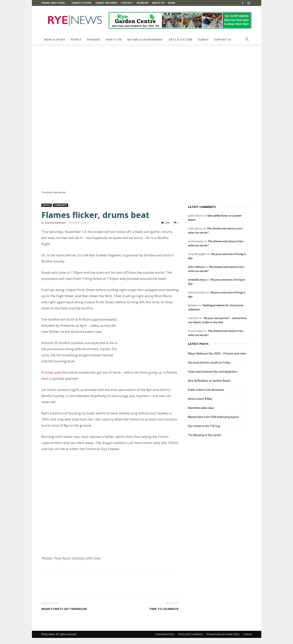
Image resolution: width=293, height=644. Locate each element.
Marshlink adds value (201, 408)
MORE (172, 3)
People (76, 40)
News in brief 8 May (200, 399)
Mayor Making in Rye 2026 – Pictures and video (217, 354)
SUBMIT (203, 40)
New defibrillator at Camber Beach (209, 381)
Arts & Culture (180, 40)
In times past (51, 372)
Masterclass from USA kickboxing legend (213, 417)
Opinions (93, 40)
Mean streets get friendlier (64, 615)
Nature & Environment (145, 40)
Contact (127, 3)
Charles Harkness (55, 223)
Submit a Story (82, 3)
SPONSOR (142, 3)
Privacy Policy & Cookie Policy (223, 640)
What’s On (114, 40)
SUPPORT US (223, 40)
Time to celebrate (164, 615)
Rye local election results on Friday (209, 363)
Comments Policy (165, 640)
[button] (247, 40)
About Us (158, 3)
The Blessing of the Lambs (205, 435)
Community (60, 205)
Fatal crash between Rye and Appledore (213, 372)
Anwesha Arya (197, 280)
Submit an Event (106, 3)
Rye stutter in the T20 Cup (204, 426)
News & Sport (55, 40)
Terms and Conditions (190, 640)
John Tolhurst (196, 267)
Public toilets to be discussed (206, 390)
